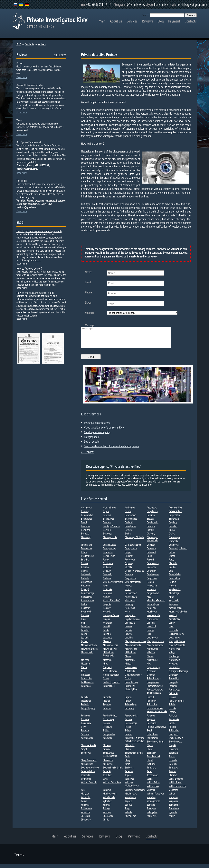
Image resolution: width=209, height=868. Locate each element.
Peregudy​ (173, 686)
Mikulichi (151, 656)
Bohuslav (85, 530)
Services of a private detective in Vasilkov (135, 743)
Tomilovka (86, 779)
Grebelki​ (85, 582)
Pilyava (128, 701)
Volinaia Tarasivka (155, 798)
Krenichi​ (173, 619)
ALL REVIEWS (60, 55)
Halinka (172, 586)
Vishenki (151, 794)
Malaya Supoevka (133, 649)
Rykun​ (128, 734)
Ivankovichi (152, 590)
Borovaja (151, 530)
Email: (88, 282)
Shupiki (172, 749)
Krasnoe (85, 619)
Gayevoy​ (129, 567)
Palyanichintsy (154, 682)
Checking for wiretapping (97, 436)
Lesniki (106, 630)
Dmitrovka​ (108, 556)
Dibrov (84, 556)
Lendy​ (172, 627)
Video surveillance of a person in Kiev (104, 431)
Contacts (191, 21)
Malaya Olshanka (177, 645)
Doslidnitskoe (87, 560)
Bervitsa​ (151, 519)
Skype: (89, 302)
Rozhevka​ (108, 731)
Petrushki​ (173, 697)
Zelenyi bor (152, 816)
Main (102, 21)
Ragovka (151, 720)
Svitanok (173, 768)
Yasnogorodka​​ (154, 805)
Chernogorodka (110, 541)
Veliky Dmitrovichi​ (177, 790)
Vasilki (150, 783)
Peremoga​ (86, 690)
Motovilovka (175, 664)
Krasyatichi (130, 619)
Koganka (107, 608)
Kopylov (107, 612)
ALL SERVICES (88, 456)
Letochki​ (85, 634)
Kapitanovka (175, 593)
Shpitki (150, 749)
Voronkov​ (151, 801)
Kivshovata (130, 604)
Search (146, 15)
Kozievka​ (107, 616)
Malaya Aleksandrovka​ (136, 645)
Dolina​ (172, 556)
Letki (171, 630)
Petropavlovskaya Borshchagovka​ (155, 695)
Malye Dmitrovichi (90, 653)
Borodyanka (131, 530)
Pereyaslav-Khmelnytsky (131, 691)
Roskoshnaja (131, 727)
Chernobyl (86, 541)
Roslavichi (152, 727)
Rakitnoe (173, 720)
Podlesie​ (85, 708)
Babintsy (85, 515)
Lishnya (151, 634)
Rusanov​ (85, 734)
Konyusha (173, 608)
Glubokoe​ (107, 571)
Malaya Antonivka (155, 645)
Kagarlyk (85, 593)
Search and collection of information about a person (111, 450)
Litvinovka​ (174, 634)
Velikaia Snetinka (89, 786)
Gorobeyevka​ (153, 578)
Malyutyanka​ (131, 653)
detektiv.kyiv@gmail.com (192, 5)
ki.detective (161, 5)
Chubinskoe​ (86, 549)
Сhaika (106, 824)
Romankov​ (86, 727)
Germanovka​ (153, 567)
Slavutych (173, 753)
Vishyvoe (85, 798)
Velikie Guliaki (154, 786)
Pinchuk (151, 701)
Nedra (84, 671)
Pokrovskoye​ (131, 708)
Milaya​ (172, 656)
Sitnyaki (107, 753)
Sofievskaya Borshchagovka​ (110, 758)
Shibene (107, 749)
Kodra (84, 608)
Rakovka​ (85, 723)
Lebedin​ (151, 627)
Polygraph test (92, 441)
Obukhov (151, 679)
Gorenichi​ (108, 578)
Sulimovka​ (108, 768)
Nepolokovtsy (153, 671)
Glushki (128, 571)
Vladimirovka (131, 798)
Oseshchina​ (87, 682)
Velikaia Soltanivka (112, 786)
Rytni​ (149, 734)
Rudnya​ (172, 731)
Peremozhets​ (109, 690)
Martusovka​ (174, 653)
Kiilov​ (171, 601)
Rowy (84, 731)
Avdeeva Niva (175, 512)
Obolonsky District (134, 679)
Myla (149, 668)
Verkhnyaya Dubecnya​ (135, 794)
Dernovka (151, 552)
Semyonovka (87, 742)
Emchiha (85, 564)
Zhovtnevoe (130, 820)
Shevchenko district (156, 746)
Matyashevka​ (87, 656)
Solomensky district (134, 757)
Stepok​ (150, 764)
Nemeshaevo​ (131, 671)
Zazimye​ (107, 816)
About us (116, 21)
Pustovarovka (131, 720)
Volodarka (86, 801)
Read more (22, 77)
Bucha (172, 534)
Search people (92, 446)
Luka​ (149, 638)
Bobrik (84, 526)
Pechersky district (111, 686)
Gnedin (172, 571)
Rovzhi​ (172, 727)
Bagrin (106, 515)
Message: (90, 325)
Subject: (89, 313)
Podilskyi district (177, 705)
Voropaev (173, 801)
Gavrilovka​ (108, 567)
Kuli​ (83, 627)
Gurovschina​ (175, 582)
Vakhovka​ (129, 783)
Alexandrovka (109, 512)
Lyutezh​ (85, 645)
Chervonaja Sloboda (134, 541)
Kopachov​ (86, 612)
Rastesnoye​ (109, 723)
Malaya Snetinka (89, 649)
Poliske (172, 708)
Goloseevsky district (134, 575)
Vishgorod (174, 794)
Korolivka (151, 612)
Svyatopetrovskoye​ (90, 772)
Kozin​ (128, 616)
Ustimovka (86, 783)
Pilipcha (85, 701)
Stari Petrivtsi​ (153, 760)
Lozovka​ (129, 638)
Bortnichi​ (85, 534)
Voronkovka (130, 801)
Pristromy (129, 712)
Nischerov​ (152, 675)
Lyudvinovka (174, 642)
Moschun (107, 664)
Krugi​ (84, 623)
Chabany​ (151, 538)
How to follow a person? (29, 268)
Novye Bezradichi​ (111, 679)
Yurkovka (85, 809)
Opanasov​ (174, 679)
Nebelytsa (174, 668)
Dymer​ (172, 560)
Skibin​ (128, 753)
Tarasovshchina (88, 775)
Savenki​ (129, 738)
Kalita (128, 593)
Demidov (151, 549)
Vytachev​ (107, 805)
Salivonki (85, 738)
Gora (171, 575)
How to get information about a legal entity (39, 231)
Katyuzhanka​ (153, 597)
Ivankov (128, 590)
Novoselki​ (86, 679)
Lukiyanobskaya (176, 638)
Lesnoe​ (128, 630)
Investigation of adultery (97, 427)
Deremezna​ (86, 552)
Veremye (107, 794)
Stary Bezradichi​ (89, 764)
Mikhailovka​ (131, 656)
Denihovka (174, 549)
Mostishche (152, 664)
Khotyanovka (131, 601)
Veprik (84, 794)
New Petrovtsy (110, 675)
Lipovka (129, 634)
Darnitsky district (133, 549)
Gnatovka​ (151, 571)
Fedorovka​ (130, 564)
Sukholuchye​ (87, 768)
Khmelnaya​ (174, 597)
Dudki (150, 560)
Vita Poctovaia (110, 798)
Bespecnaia (174, 519)
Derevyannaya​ (110, 552)
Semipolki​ (173, 738)
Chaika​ (172, 538)
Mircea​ (128, 660)
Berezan (107, 519)
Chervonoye (174, 541)
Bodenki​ (129, 526)
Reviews (147, 21)
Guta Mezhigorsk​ (133, 586)
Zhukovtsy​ (86, 824)
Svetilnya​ (151, 768)
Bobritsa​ (107, 526)
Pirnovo (172, 701)
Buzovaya (108, 538)
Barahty (129, 515)
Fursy (171, 564)
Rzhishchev (174, 734)
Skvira (150, 753)
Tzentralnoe (152, 779)
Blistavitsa (174, 523)
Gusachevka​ (87, 586)
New (83, 675)
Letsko (106, 634)
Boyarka (129, 534)
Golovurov (152, 575)
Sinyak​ (84, 753)
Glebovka (173, 567)
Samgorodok (109, 738)
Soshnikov (152, 757)
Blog (161, 21)
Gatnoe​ (85, 567)
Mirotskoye (174, 660)
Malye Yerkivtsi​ (110, 653)
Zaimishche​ (174, 809)
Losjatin (107, 638)
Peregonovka (153, 686)
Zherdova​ (85, 820)
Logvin (84, 638)
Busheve (85, 538)
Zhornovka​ (108, 820)
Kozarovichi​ (87, 616)
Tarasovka (173, 772)
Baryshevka (152, 515)
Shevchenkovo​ (176, 746)
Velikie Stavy (153, 790)
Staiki (128, 760)
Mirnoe (150, 660)
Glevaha (85, 571)
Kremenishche (154, 619)
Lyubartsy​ (107, 642)
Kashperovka (131, 597)
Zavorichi (85, 816)
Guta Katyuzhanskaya (113, 586)
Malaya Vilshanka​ (177, 649)
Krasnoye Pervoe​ (111, 619)
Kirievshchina (87, 604)
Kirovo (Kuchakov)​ (111, 604)
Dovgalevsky (109, 560)
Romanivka (174, 723)
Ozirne (128, 682)
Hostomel (86, 590)
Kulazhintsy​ (174, 623)
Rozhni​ (128, 731)
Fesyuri (150, 564)
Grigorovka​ (152, 582)
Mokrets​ (85, 664)
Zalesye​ (107, 812)
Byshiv (128, 538)
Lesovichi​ (151, 630)
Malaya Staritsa (110, 649)
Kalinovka (108, 593)
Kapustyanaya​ (88, 597)
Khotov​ (106, 601)
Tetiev (150, 775)
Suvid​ (128, 768)
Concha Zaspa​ (110, 549)
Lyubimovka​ (152, 642)
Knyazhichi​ (174, 604)
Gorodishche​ (175, 578)
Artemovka (152, 512)
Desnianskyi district (178, 552)
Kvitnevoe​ (108, 627)
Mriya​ (106, 668)
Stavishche (108, 764)
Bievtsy (150, 523)
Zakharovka (86, 812)
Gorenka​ (129, 578)
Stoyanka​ (173, 764)
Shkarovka (130, 749)
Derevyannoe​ (131, 552)
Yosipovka (173, 805)
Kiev (149, 601)
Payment (174, 21)
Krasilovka (152, 616)
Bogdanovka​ (153, 526)
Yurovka (107, 809)
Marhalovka (152, 653)
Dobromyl (151, 556)
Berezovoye (130, 519)
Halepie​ (151, 586)
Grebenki (107, 582)
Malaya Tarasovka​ (155, 649)
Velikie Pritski (175, 786)
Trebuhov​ (107, 779)
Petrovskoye (175, 694)
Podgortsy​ (152, 705)
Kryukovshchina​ (132, 623)
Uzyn (105, 783)
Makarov (107, 645)
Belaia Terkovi (175, 515)
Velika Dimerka (176, 783)
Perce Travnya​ (131, 686)
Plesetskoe (86, 705)
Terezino (129, 775)
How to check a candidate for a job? (35, 293)
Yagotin (129, 805)
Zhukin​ (172, 820)
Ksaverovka (152, 623)
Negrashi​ (107, 671)
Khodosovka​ (87, 601)
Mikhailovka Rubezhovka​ (109, 658)
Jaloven (172, 590)
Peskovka (173, 690)
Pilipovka (107, 701)
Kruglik (106, 623)
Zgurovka (173, 816)
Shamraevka (153, 742)
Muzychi (129, 668)
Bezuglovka (108, 523)
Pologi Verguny (88, 712)
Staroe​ (172, 760)
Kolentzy (129, 608)
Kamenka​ (151, 593)
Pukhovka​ (85, 720)
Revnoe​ (128, 723)
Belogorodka (87, 519)
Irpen (105, 590)
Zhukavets (152, 820)
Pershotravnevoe (155, 690)
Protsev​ (172, 716)
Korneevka (130, 612)
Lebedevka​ (130, 627)
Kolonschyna (153, 608)
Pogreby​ (107, 708)
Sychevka (129, 772)
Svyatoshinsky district (113, 772)
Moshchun (130, 664)
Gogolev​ (107, 575)
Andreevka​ (130, 512)
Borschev (173, 530)
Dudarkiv (129, 560)
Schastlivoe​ (152, 738)
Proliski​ (172, 712)
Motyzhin (85, 668)
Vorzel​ (84, 805)
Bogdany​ (173, 526)
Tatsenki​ (107, 775)
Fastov (106, 564)
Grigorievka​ (130, 582)
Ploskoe (107, 705)
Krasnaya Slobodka (178, 616)
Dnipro (128, 556)
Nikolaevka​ (130, 675)
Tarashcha (152, 772)
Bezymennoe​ (131, 523)
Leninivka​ (86, 630)
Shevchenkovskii (89, 749)
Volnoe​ (172, 798)
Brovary (151, 534)
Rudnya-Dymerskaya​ (157, 731)
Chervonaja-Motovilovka (153, 543)
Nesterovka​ (174, 671)
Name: (88, 272)
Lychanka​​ (85, 642)
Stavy (128, 764)
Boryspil (107, 534)
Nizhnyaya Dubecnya (179, 675)
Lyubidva (129, 642)
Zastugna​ (151, 812)
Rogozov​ (151, 723)
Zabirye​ (128, 809)
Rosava (106, 727)
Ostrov (106, 682)
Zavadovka (174, 812)
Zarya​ (128, 812)
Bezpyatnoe (87, 523)
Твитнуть (19, 859)
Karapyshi (108, 597)
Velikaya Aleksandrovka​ (132, 788)
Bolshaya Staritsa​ (111, 530)
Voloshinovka (109, 801)
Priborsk (107, 712)
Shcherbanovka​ (176, 742)
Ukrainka (173, 779)
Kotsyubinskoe (176, 612)
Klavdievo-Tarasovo (156, 604)
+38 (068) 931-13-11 (99, 5)
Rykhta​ (106, 734)
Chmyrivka (174, 545)
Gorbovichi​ (86, 578)
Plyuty (128, 705)
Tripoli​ (128, 779)
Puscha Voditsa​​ (110, 720)
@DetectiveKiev (135, 5)
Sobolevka (86, 757)
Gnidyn (84, 575)
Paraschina (174, 682)
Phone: (89, 292)
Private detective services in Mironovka (157, 714)
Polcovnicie (152, 708)
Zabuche (151, 809)
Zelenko (129, 816)
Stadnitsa (173, 757)
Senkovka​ (107, 742)
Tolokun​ (172, 775)
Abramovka (86, 512)
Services (132, 21)
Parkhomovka (87, 686)
